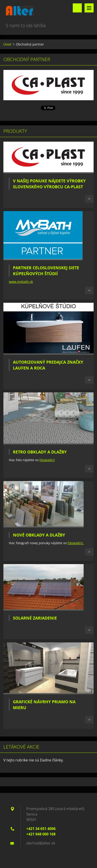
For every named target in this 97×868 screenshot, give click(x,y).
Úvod (7, 44)
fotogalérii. (76, 543)
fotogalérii (47, 460)
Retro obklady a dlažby (40, 452)
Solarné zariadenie (35, 618)
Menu (89, 8)
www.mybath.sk (21, 282)
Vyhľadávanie (77, 8)
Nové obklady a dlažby (39, 535)
